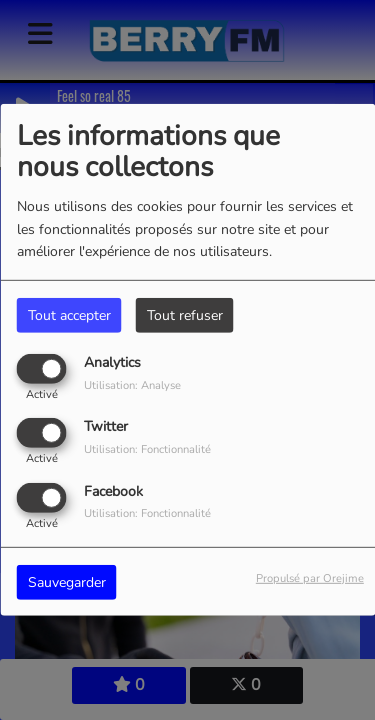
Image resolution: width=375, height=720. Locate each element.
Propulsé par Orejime (310, 577)
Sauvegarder (67, 581)
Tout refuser (185, 315)
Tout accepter (69, 315)
